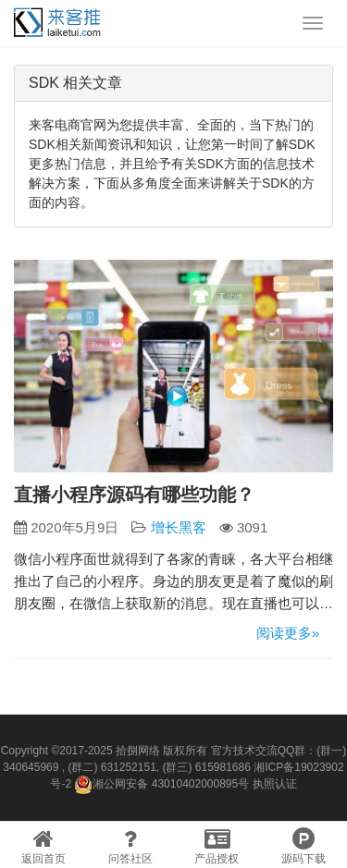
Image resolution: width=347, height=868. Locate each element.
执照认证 (275, 784)
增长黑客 (179, 527)
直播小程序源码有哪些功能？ (134, 495)
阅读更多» (288, 633)
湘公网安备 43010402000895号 (161, 785)
